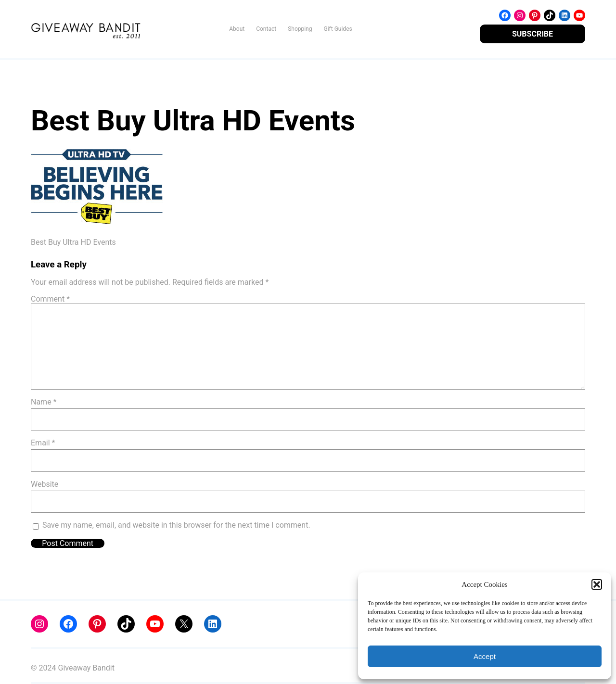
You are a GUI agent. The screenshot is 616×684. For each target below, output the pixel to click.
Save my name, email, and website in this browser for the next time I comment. (176, 525)
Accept (485, 656)
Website (45, 484)
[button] (597, 584)
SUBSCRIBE (533, 34)
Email (43, 443)
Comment (50, 299)
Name (44, 402)
